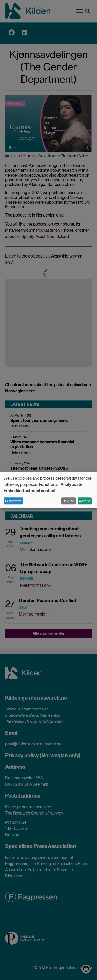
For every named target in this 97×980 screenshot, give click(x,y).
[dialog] (48, 490)
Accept (84, 501)
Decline (68, 501)
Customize (13, 501)
